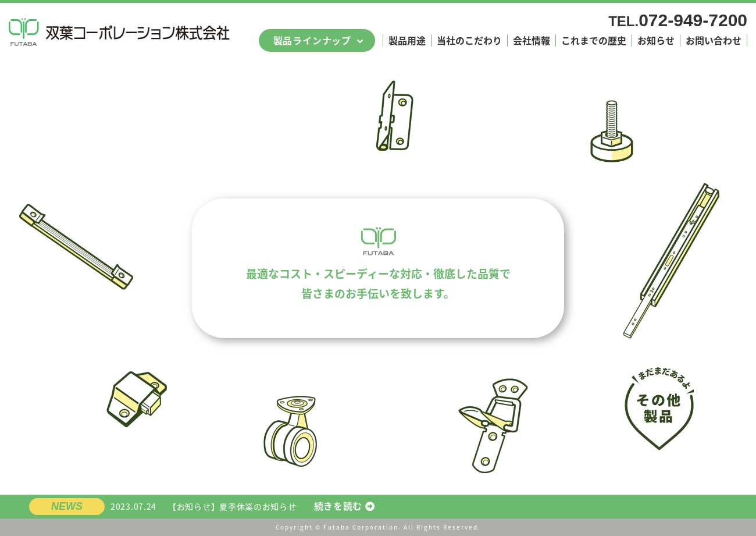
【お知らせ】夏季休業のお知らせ (243, 507)
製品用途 (407, 40)
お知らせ (656, 40)
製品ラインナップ (312, 40)
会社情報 (532, 40)
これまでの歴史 (594, 40)
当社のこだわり (469, 40)
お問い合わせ (714, 40)
